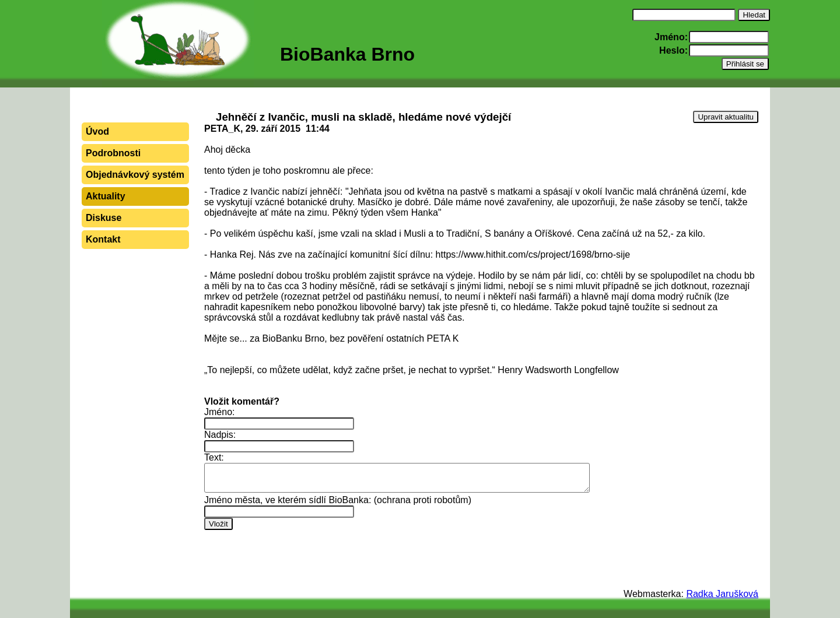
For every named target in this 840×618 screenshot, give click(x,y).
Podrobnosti (113, 153)
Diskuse (104, 218)
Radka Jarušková (722, 594)
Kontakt (103, 239)
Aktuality (106, 196)
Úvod (97, 131)
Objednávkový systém (135, 175)
